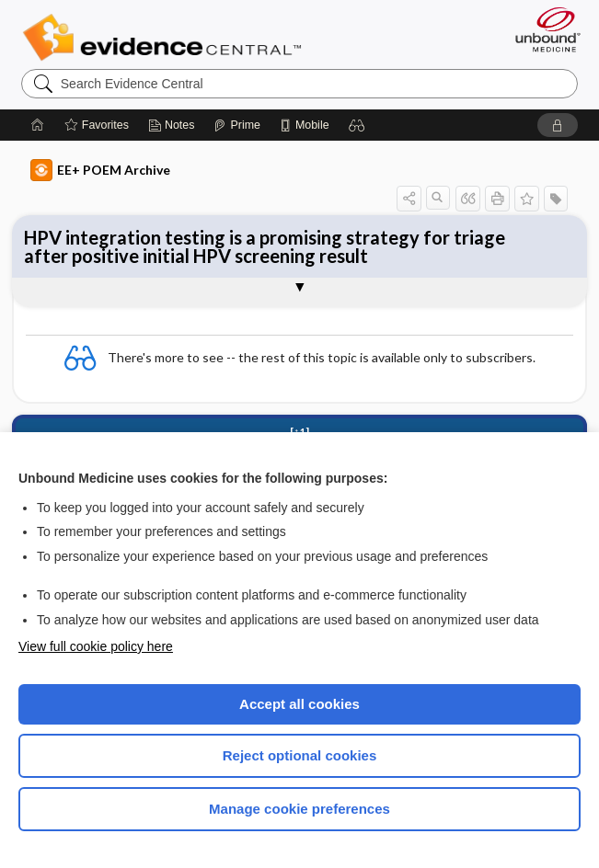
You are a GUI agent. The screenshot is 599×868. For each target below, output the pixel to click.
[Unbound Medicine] (542, 29)
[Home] (38, 125)
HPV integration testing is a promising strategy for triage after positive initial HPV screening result (265, 246)
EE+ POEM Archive (100, 170)
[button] (357, 125)
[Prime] (236, 125)
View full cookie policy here (96, 646)
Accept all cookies (299, 704)
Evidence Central (166, 38)
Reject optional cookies (300, 755)
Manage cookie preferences (299, 809)
